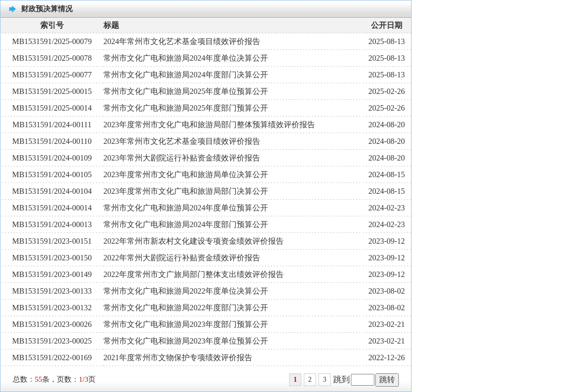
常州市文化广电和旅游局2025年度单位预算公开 (186, 91)
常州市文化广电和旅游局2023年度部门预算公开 (186, 324)
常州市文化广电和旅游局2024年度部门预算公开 (186, 224)
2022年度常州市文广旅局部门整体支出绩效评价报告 (194, 274)
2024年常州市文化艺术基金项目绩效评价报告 (182, 41)
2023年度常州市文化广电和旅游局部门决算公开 (186, 191)
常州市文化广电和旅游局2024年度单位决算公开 (186, 58)
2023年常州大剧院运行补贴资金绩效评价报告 (182, 158)
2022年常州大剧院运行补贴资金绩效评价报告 (182, 258)
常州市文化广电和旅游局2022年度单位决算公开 (186, 291)
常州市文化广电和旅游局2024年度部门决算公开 (186, 75)
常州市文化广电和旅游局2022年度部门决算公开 (186, 308)
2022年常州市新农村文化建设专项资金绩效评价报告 (194, 241)
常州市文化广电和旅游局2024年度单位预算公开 (186, 208)
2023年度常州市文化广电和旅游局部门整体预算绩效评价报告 (209, 125)
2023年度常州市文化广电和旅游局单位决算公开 (186, 174)
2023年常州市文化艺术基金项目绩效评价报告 (182, 141)
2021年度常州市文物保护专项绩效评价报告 (178, 357)
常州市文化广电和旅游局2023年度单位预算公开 (186, 341)
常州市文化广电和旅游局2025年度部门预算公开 (186, 108)
